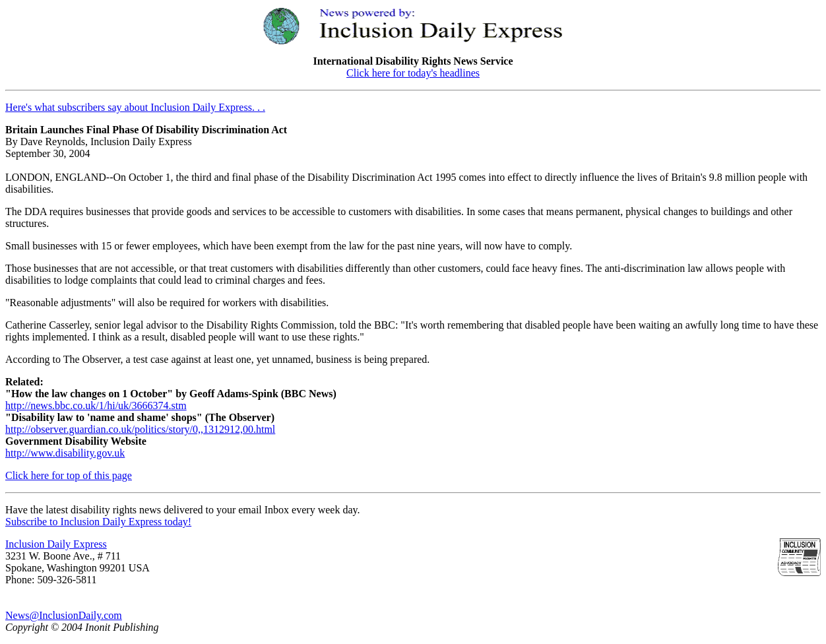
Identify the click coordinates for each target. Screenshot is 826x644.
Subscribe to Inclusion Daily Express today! (98, 522)
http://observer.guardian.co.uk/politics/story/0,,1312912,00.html (140, 429)
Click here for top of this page (69, 475)
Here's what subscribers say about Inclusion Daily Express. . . (135, 107)
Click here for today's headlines (413, 73)
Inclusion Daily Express (56, 544)
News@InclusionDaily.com (64, 615)
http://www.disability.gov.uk (65, 453)
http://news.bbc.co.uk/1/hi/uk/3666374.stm (96, 405)
